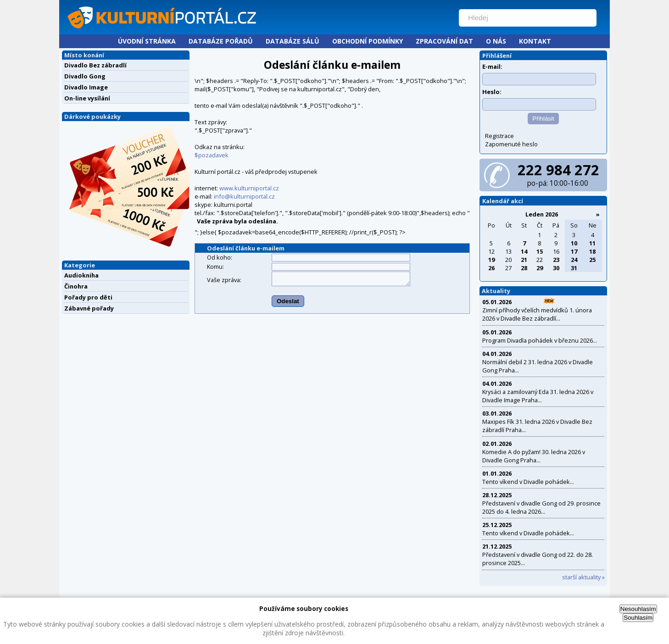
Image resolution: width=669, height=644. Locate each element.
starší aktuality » (583, 577)
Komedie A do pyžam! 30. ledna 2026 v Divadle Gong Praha (534, 456)
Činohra (76, 286)
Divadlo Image (86, 87)
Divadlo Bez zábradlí (95, 65)
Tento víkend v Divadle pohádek (526, 482)
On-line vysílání (87, 98)
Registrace (499, 136)
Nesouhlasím (638, 609)
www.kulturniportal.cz (249, 188)
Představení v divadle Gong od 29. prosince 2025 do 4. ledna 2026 (541, 507)
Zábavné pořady (89, 308)
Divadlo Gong (85, 76)
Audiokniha (81, 275)
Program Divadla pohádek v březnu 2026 (538, 340)
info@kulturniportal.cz (244, 196)
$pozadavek (212, 155)
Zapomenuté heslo (511, 144)
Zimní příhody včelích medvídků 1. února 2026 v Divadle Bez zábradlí (537, 314)
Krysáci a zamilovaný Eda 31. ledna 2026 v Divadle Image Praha (538, 396)
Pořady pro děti (88, 297)
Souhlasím (638, 618)
